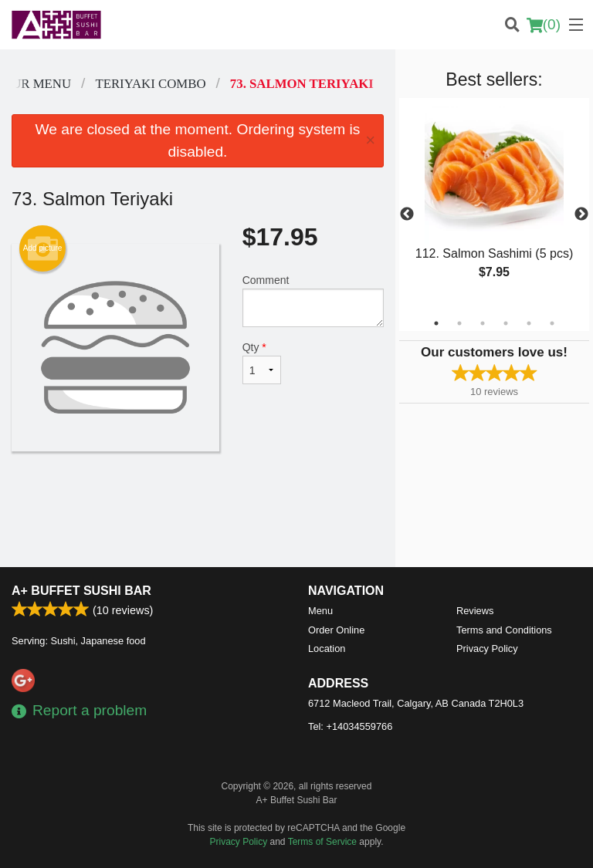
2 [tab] (459, 323)
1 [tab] (436, 323)
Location (327, 648)
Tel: (350, 726)
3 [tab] (483, 323)
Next (581, 214)
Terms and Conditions (504, 630)
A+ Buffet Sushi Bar (81, 591)
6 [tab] (552, 323)
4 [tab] (506, 323)
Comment (313, 301)
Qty (262, 363)
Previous (407, 214)
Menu (320, 611)
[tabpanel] (494, 205)
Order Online (336, 630)
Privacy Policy (487, 648)
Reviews (475, 611)
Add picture (43, 248)
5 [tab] (529, 323)
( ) (544, 25)
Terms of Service (322, 842)
